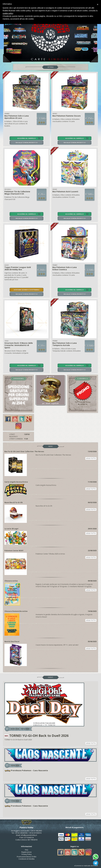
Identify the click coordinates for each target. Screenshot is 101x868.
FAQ (27, 850)
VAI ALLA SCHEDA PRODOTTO (26, 143)
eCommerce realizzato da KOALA (86, 866)
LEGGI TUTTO (91, 458)
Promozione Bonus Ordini (27, 857)
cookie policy (8, 13)
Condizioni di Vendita (26, 859)
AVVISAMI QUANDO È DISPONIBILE (27, 290)
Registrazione (26, 852)
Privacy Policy (27, 854)
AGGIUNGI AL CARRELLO (26, 138)
